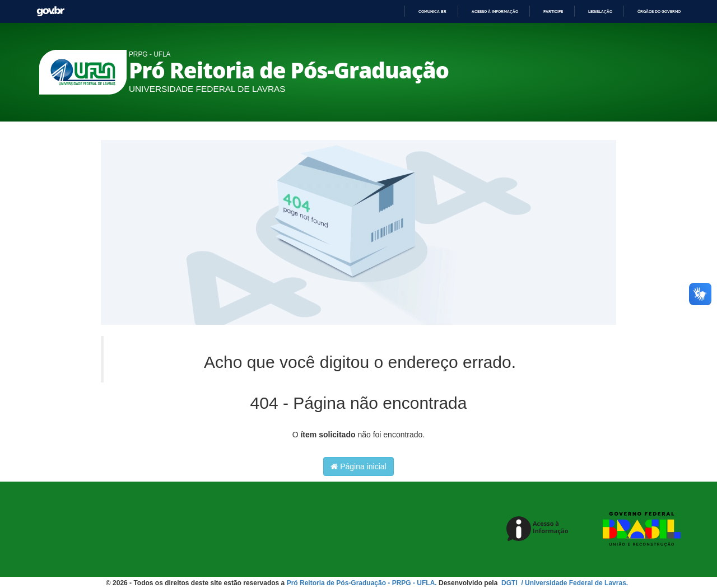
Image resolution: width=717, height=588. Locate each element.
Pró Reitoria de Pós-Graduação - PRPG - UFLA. (362, 583)
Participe (553, 11)
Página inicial (358, 466)
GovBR (50, 11)
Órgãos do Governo (659, 11)
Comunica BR (432, 11)
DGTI (510, 583)
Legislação (600, 11)
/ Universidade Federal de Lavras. (574, 583)
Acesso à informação (495, 11)
